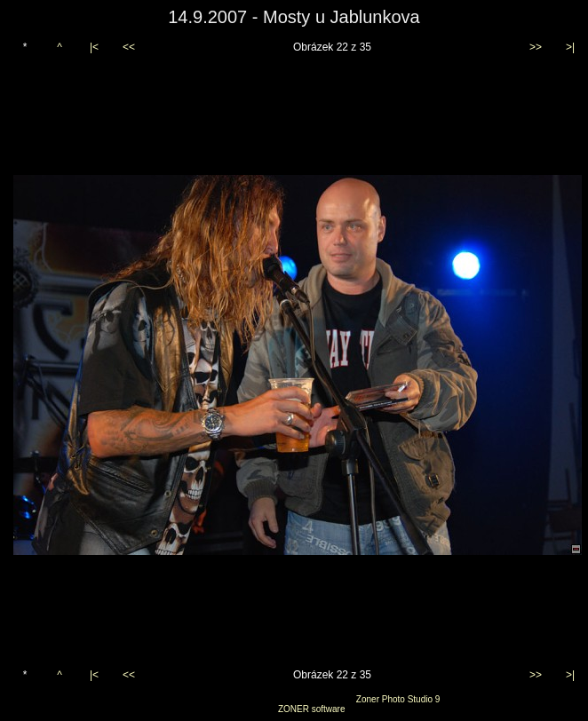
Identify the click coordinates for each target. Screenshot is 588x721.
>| (570, 47)
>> (536, 47)
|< (94, 47)
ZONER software (312, 709)
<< (129, 47)
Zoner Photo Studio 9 (398, 699)
